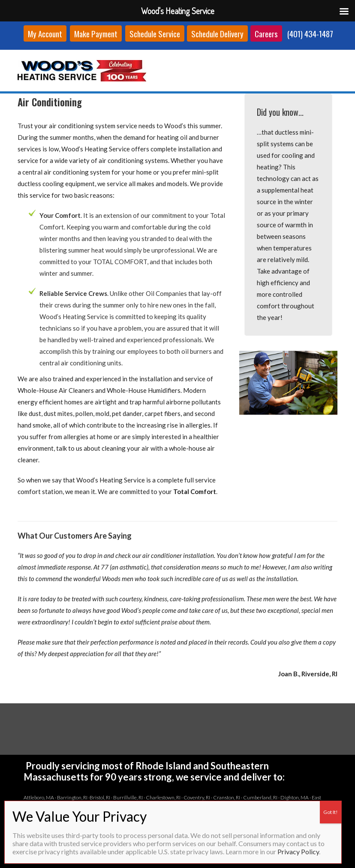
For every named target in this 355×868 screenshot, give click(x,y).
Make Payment (96, 33)
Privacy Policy (298, 851)
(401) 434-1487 (310, 33)
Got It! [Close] (331, 812)
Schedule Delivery (217, 33)
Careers (266, 33)
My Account (45, 33)
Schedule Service (155, 33)
